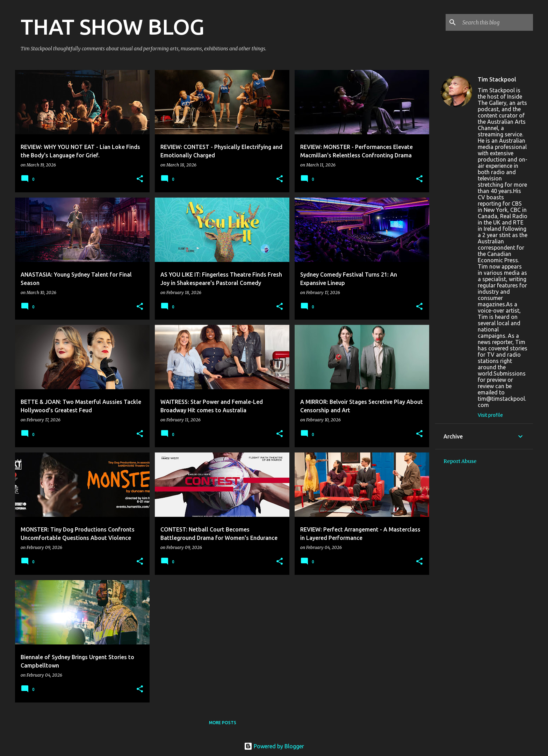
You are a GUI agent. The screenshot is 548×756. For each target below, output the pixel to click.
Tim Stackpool (497, 79)
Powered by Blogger (274, 746)
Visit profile (490, 415)
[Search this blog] (496, 22)
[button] (140, 179)
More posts (223, 723)
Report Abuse (460, 461)
